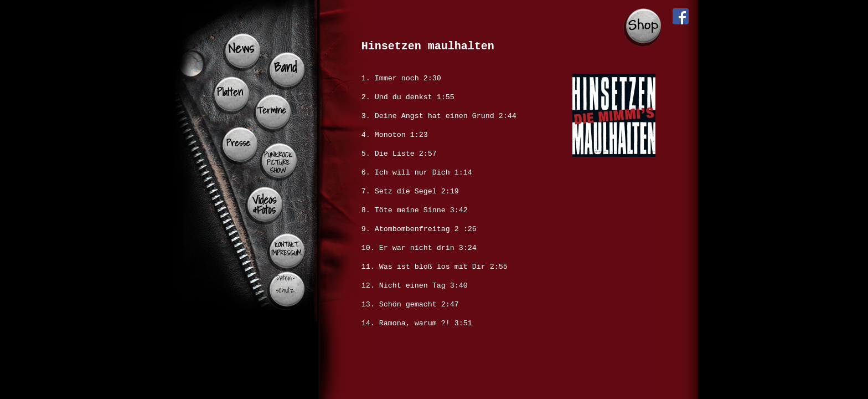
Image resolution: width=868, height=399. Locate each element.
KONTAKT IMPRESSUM (286, 249)
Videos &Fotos (264, 204)
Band (285, 67)
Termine (272, 110)
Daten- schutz (285, 284)
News (241, 48)
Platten (230, 92)
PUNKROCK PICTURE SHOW (278, 163)
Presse (239, 143)
